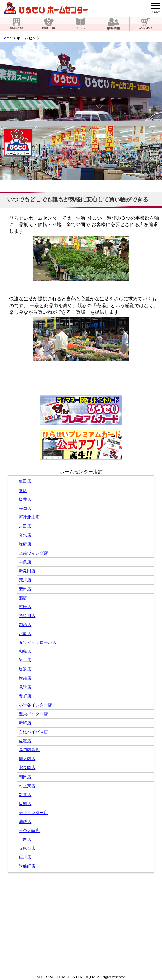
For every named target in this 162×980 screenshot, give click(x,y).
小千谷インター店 (35, 705)
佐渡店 (25, 741)
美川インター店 (33, 813)
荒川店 (25, 580)
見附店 (25, 687)
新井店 (25, 795)
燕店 (23, 598)
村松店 (25, 607)
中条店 (25, 562)
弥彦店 (25, 544)
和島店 (25, 651)
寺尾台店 (27, 848)
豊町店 (25, 696)
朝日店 (25, 777)
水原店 (25, 634)
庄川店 (25, 857)
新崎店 (25, 723)
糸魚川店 (27, 616)
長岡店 (25, 508)
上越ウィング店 (33, 553)
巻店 (23, 491)
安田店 (25, 589)
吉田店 (25, 526)
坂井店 (25, 500)
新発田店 (27, 571)
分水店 (25, 535)
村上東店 (27, 786)
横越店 (25, 678)
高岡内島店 (29, 750)
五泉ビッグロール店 (37, 643)
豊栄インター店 (33, 714)
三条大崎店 (29, 831)
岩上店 (25, 660)
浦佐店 (25, 822)
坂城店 (25, 804)
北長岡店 (27, 768)
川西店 (25, 840)
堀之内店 (27, 759)
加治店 (25, 625)
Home (7, 38)
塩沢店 (25, 669)
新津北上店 (29, 517)
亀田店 (25, 481)
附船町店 (27, 866)
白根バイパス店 (33, 732)
